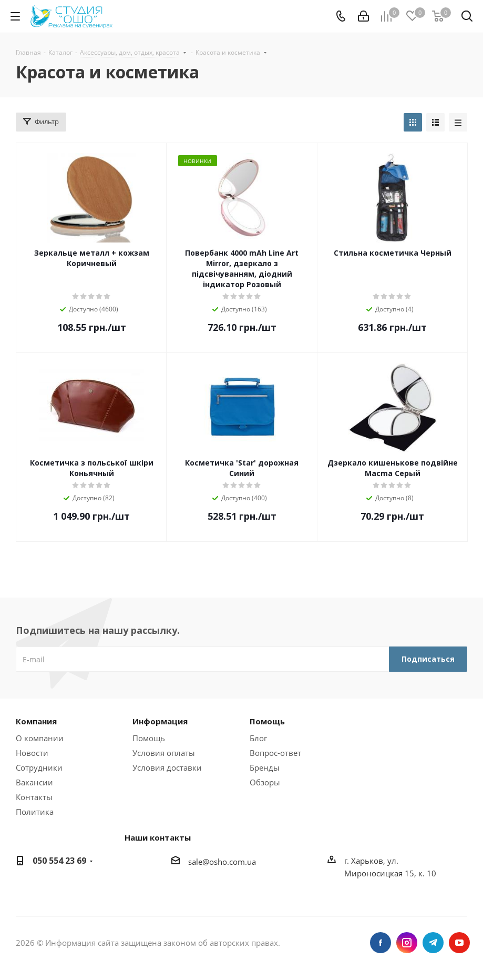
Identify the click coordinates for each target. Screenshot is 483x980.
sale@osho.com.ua (222, 862)
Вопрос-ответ (275, 753)
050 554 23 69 (59, 861)
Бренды (265, 767)
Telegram (433, 943)
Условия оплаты (164, 753)
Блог (258, 738)
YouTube (459, 943)
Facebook (381, 943)
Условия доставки (167, 767)
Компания (36, 721)
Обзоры (265, 782)
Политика (35, 812)
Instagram (407, 943)
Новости (32, 753)
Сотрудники (39, 767)
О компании (40, 738)
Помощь (149, 738)
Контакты (34, 797)
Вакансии (34, 782)
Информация (160, 721)
